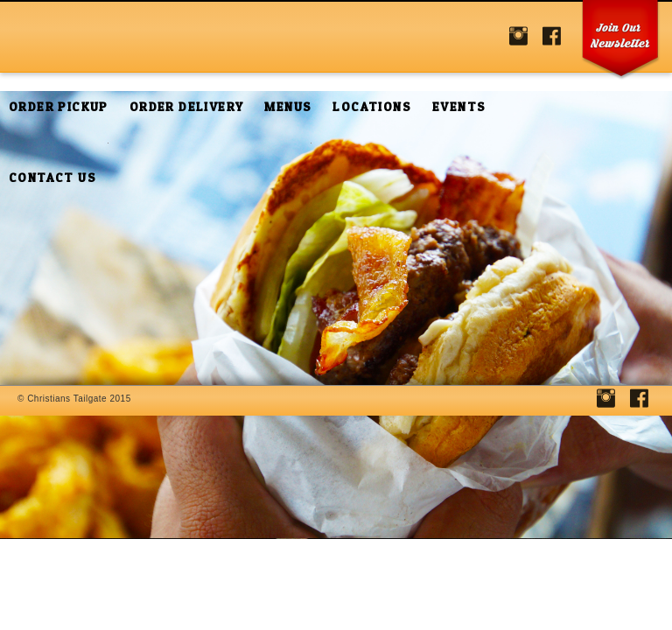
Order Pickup (59, 106)
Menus (288, 106)
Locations (372, 106)
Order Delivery (187, 106)
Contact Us (52, 177)
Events (459, 106)
